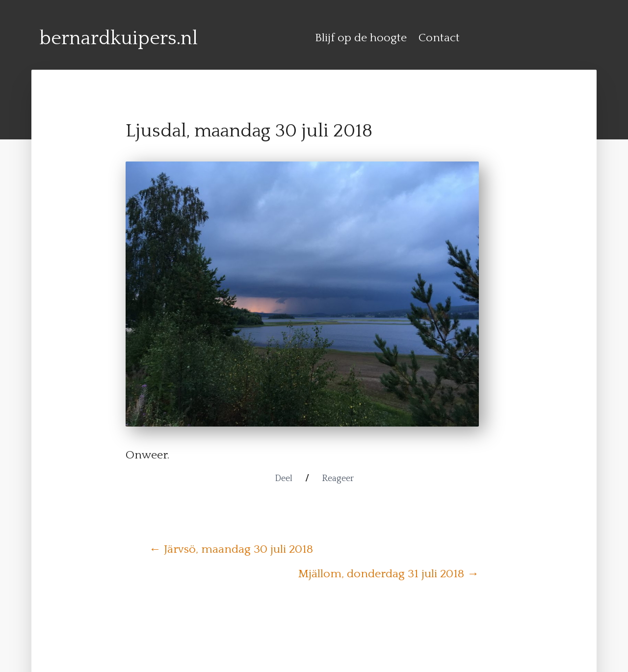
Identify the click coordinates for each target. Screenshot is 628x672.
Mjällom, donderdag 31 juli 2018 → (389, 574)
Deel (284, 479)
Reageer (338, 479)
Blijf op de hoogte (361, 38)
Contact (439, 38)
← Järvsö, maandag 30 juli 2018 (231, 549)
